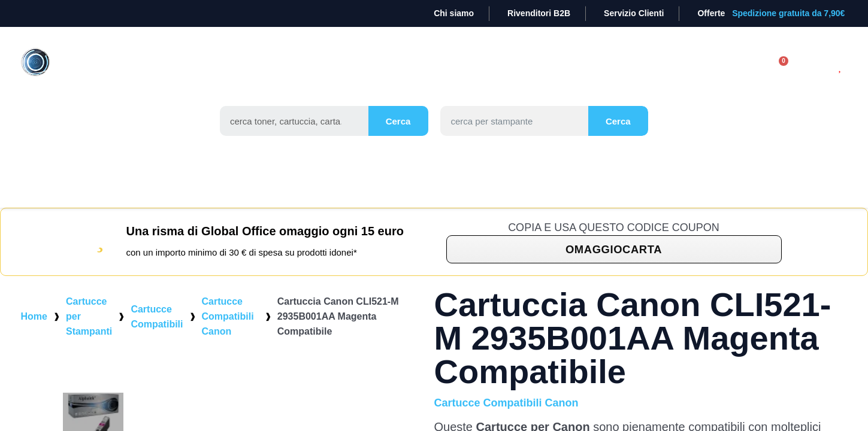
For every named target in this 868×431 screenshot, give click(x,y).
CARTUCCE (278, 67)
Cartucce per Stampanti (89, 331)
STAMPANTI (478, 67)
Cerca (398, 136)
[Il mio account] (738, 81)
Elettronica (648, 67)
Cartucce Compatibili (157, 332)
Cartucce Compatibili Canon (228, 331)
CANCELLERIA (561, 67)
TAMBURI (349, 67)
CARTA (411, 67)
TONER (211, 67)
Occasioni (438, 95)
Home (34, 331)
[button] (614, 264)
